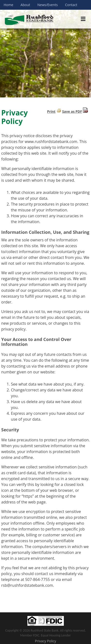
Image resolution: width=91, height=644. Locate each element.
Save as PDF (72, 111)
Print (51, 111)
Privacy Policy (45, 641)
